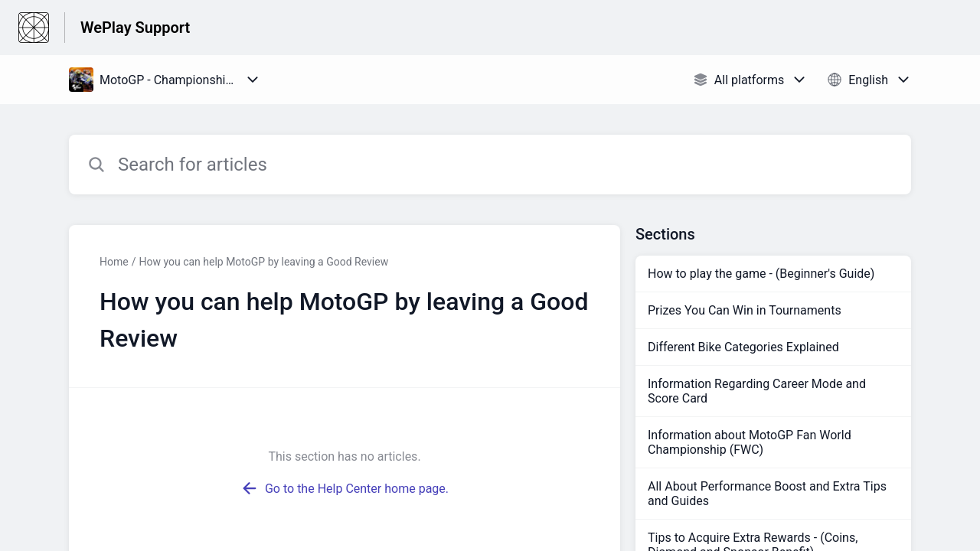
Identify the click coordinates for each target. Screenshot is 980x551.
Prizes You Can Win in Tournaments (745, 310)
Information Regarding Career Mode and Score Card (757, 391)
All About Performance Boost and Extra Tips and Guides (767, 494)
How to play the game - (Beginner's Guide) (761, 274)
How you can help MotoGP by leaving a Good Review (263, 262)
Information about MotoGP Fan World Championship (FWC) (750, 442)
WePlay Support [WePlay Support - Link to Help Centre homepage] (135, 28)
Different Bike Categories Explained (743, 347)
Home (114, 262)
